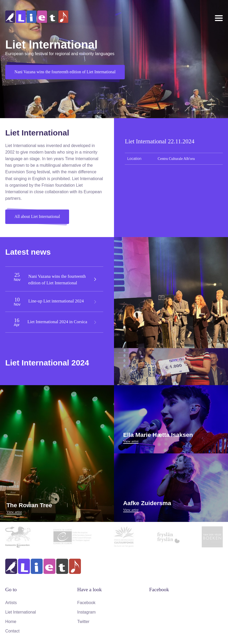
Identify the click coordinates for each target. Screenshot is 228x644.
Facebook (86, 602)
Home (11, 621)
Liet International (21, 612)
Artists (11, 602)
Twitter (83, 621)
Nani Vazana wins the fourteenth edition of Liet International (65, 72)
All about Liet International (37, 217)
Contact (12, 630)
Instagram (87, 612)
